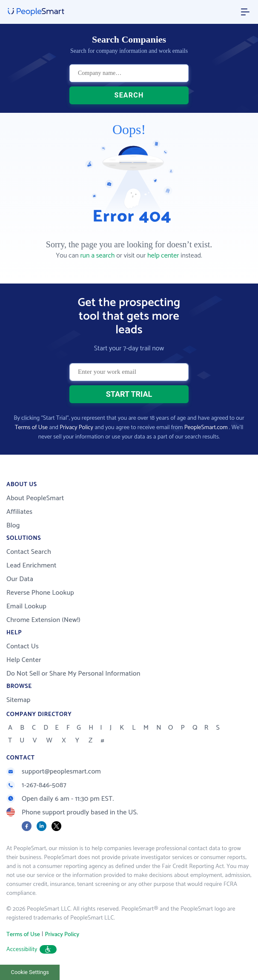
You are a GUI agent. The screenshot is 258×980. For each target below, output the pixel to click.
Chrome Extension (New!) (43, 620)
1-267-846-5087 (36, 785)
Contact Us (23, 646)
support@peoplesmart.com (54, 772)
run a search (97, 256)
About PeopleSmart (35, 498)
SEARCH (129, 95)
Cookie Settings (30, 972)
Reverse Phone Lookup (40, 593)
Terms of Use (31, 428)
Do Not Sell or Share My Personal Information (73, 674)
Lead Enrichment (32, 566)
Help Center (24, 660)
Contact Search (29, 552)
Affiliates (19, 512)
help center (163, 256)
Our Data (20, 579)
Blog (13, 526)
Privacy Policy (76, 428)
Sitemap (19, 700)
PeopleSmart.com (206, 428)
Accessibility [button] (32, 950)
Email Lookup (26, 606)
